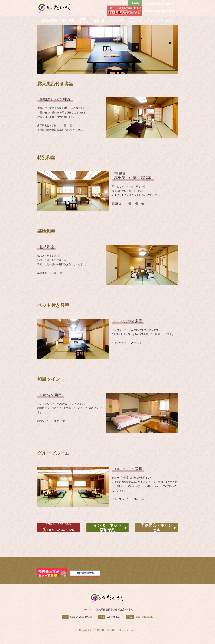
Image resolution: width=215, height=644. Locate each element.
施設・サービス (84, 20)
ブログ (150, 21)
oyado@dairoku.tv (144, 617)
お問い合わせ (166, 21)
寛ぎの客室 (68, 21)
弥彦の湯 (99, 21)
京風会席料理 (49, 21)
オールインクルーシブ (135, 20)
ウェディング (116, 21)
